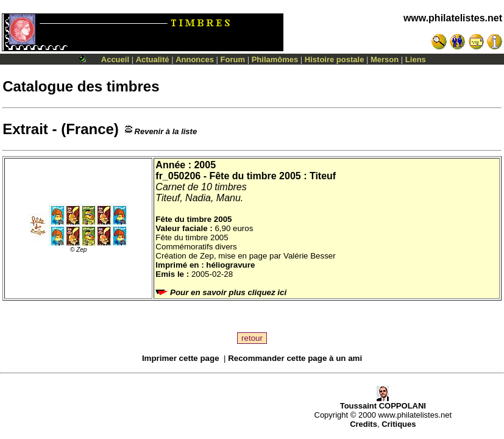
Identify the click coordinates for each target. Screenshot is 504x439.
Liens (416, 59)
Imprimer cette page (181, 358)
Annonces (195, 59)
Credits (364, 424)
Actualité (153, 59)
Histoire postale (335, 59)
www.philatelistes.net (453, 18)
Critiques (399, 424)
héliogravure (230, 265)
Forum (233, 59)
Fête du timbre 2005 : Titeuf (272, 176)
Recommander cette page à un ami (295, 358)
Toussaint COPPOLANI (383, 402)
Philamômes (275, 59)
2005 (205, 165)
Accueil (115, 59)
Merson (385, 59)
